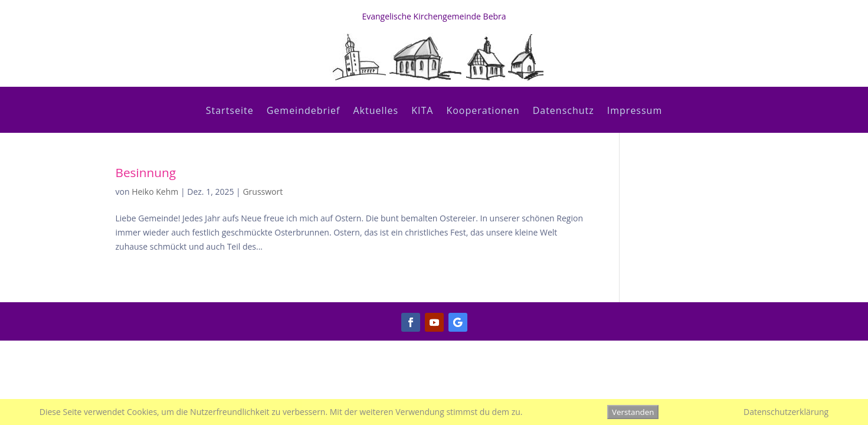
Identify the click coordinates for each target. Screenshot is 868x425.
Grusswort (263, 192)
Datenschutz (564, 112)
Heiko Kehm (155, 192)
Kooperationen (483, 112)
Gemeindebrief (304, 112)
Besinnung (146, 172)
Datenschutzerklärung (786, 412)
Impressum (635, 112)
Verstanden (633, 412)
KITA (422, 112)
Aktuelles (376, 112)
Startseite (230, 112)
